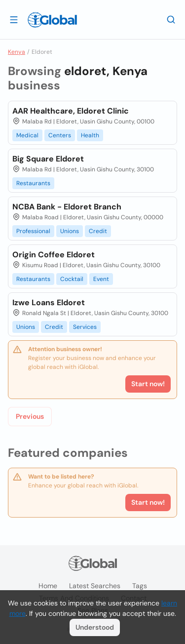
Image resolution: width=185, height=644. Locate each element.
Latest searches (95, 586)
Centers (60, 135)
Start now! (148, 502)
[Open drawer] (14, 19)
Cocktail (72, 279)
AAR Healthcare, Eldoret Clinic (71, 111)
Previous (30, 416)
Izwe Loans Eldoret (49, 302)
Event (101, 279)
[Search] (171, 19)
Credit (98, 231)
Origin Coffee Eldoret (54, 255)
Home (48, 586)
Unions (70, 231)
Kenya (17, 52)
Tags (140, 586)
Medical (27, 135)
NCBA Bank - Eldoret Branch (67, 207)
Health (90, 135)
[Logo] (52, 20)
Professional (33, 231)
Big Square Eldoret (48, 159)
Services (85, 327)
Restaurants (33, 183)
